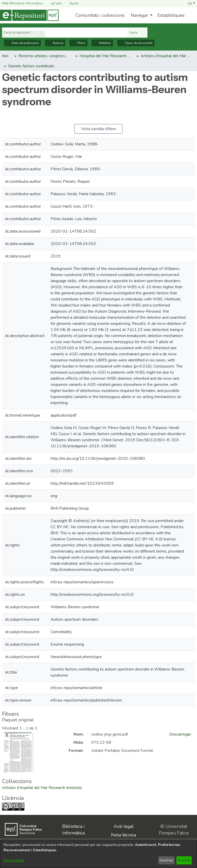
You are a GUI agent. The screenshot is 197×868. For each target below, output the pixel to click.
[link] (42, 788)
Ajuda (71, 3)
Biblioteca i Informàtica (73, 830)
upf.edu (53, 3)
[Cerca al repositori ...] (65, 33)
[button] (191, 3)
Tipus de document (136, 43)
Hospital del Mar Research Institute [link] (105, 56)
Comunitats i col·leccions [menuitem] (100, 15)
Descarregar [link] (180, 734)
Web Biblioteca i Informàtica (22, 3)
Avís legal (124, 826)
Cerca (137, 33)
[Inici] (29, 15)
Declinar (166, 860)
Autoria (55, 43)
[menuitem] (141, 15)
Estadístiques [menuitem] (171, 15)
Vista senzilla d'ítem (99, 129)
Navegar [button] (139, 15)
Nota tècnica (124, 835)
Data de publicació (22, 43)
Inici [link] (5, 56)
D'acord (184, 860)
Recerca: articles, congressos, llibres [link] (44, 56)
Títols (78, 43)
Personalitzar (14, 860)
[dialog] (98, 854)
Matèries (102, 43)
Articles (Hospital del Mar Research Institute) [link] (166, 56)
